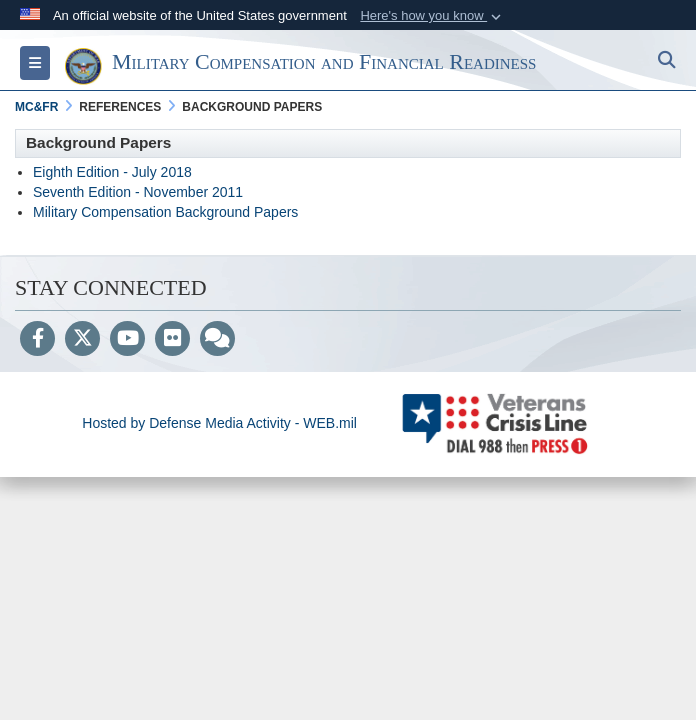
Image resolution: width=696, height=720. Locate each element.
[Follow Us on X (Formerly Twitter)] (82, 340)
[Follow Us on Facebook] (37, 340)
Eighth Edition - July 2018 (112, 172)
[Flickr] (172, 340)
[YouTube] (127, 340)
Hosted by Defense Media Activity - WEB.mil (219, 423)
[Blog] (217, 340)
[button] (432, 16)
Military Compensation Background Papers (165, 212)
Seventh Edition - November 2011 (138, 192)
